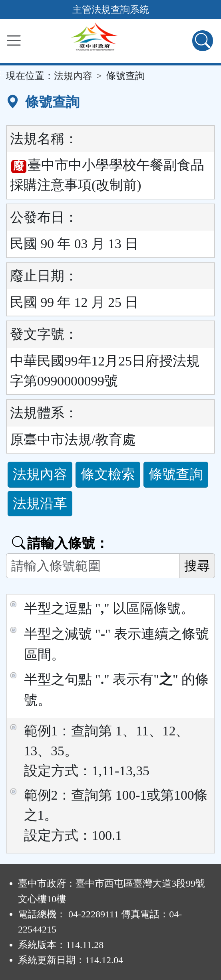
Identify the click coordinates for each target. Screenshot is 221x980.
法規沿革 (40, 503)
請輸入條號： (60, 543)
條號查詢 (176, 474)
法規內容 (73, 76)
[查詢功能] (203, 41)
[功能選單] (14, 41)
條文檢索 (108, 474)
